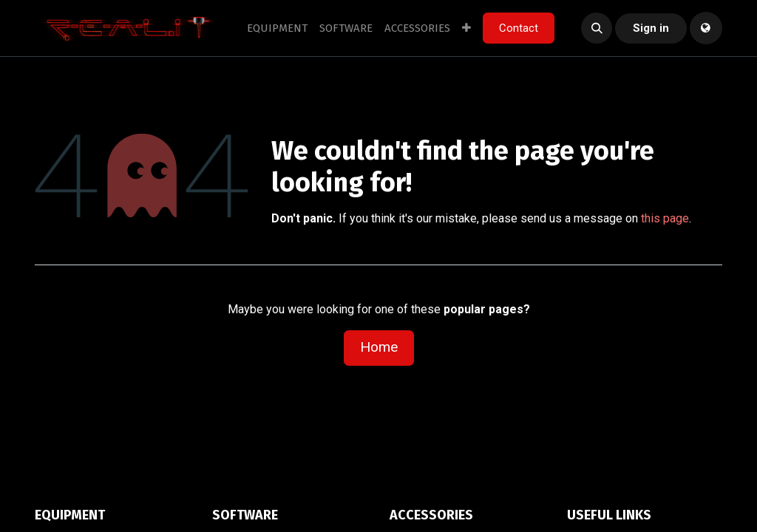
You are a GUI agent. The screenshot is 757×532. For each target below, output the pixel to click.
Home (379, 347)
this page (665, 218)
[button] (597, 28)
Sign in (651, 28)
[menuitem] (277, 28)
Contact (519, 28)
